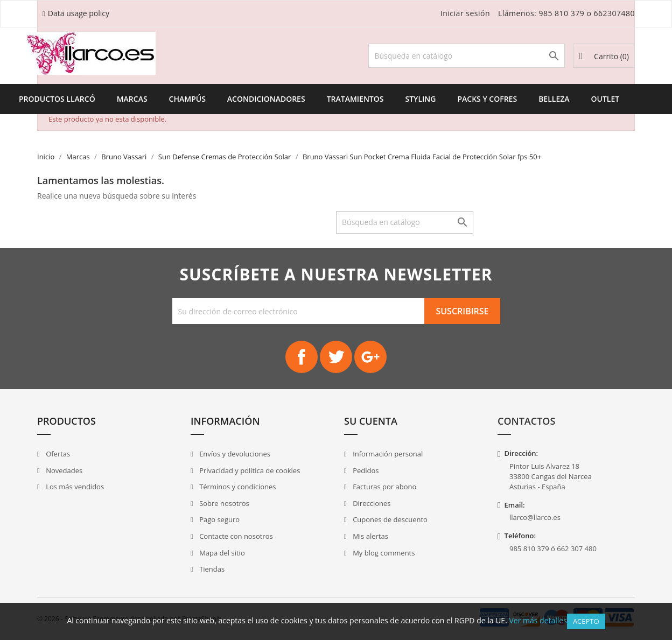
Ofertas (57, 454)
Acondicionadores (266, 99)
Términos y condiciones (237, 487)
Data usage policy (79, 13)
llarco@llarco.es (535, 517)
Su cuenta (371, 421)
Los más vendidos (74, 487)
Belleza (554, 99)
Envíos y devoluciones (234, 454)
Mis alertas (370, 536)
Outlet (605, 99)
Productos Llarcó (57, 99)
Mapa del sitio (221, 553)
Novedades (63, 470)
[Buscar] (467, 56)
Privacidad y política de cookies (249, 470)
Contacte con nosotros (235, 536)
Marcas (132, 99)
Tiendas (211, 569)
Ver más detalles (538, 620)
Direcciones (371, 503)
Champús (187, 99)
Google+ (370, 357)
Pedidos (365, 470)
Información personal (387, 454)
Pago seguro (219, 519)
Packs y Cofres (487, 99)
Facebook (302, 357)
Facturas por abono (384, 487)
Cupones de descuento (389, 519)
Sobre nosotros (223, 503)
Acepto (586, 621)
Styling (420, 99)
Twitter (336, 357)
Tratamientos (355, 99)
